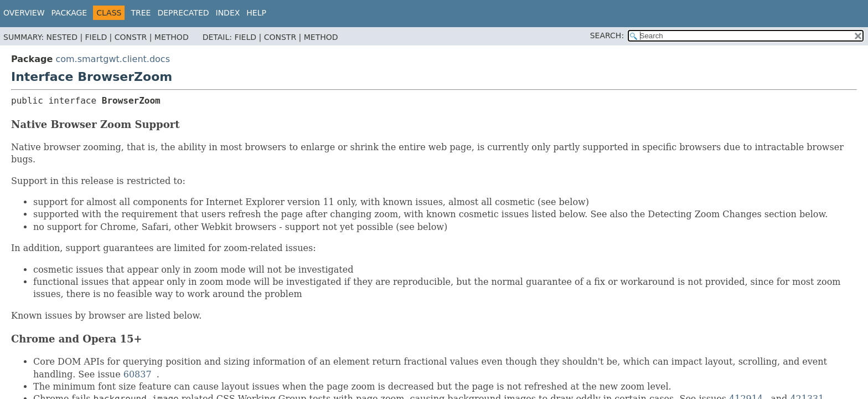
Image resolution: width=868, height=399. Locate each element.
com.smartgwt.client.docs (113, 59)
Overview (24, 13)
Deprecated (183, 13)
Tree (141, 13)
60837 (138, 374)
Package (69, 13)
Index (228, 13)
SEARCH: (607, 35)
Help (256, 13)
